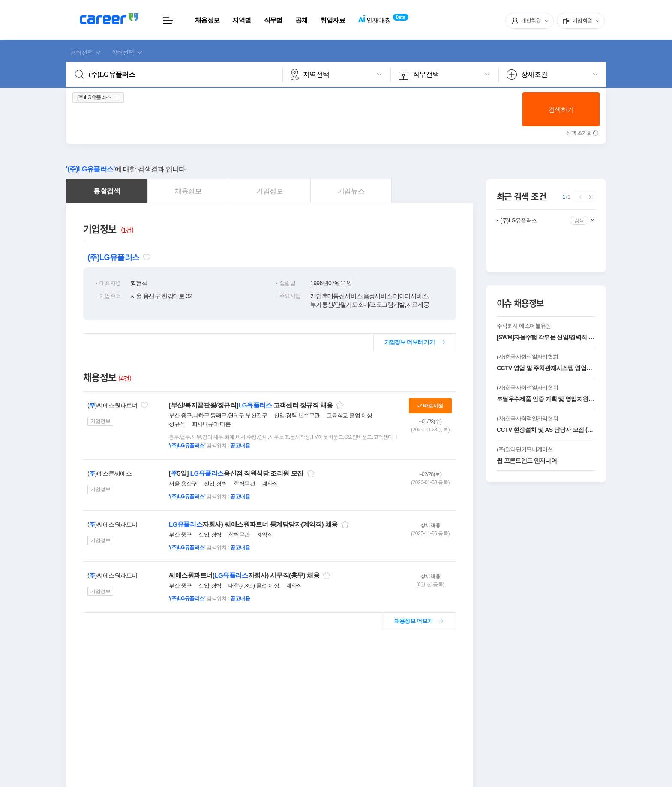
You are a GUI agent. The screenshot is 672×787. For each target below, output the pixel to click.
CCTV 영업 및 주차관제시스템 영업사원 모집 (546, 368)
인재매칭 (374, 20)
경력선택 (82, 52)
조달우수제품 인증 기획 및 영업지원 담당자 (546, 399)
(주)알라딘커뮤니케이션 (525, 449)
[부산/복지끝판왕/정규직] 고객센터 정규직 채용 (251, 405)
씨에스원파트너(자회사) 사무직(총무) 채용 (244, 575)
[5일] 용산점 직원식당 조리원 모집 (236, 473)
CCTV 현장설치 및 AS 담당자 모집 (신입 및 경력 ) (546, 430)
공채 (301, 20)
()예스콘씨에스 (109, 473)
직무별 (273, 20)
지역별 (241, 20)
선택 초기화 (579, 133)
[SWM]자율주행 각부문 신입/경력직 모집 (546, 337)
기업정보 (100, 421)
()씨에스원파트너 (112, 405)
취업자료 (332, 20)
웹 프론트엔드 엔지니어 (527, 461)
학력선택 (123, 52)
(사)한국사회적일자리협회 (527, 357)
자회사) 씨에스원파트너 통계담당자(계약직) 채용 (253, 524)
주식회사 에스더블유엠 (524, 326)
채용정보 (207, 20)
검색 (579, 220)
